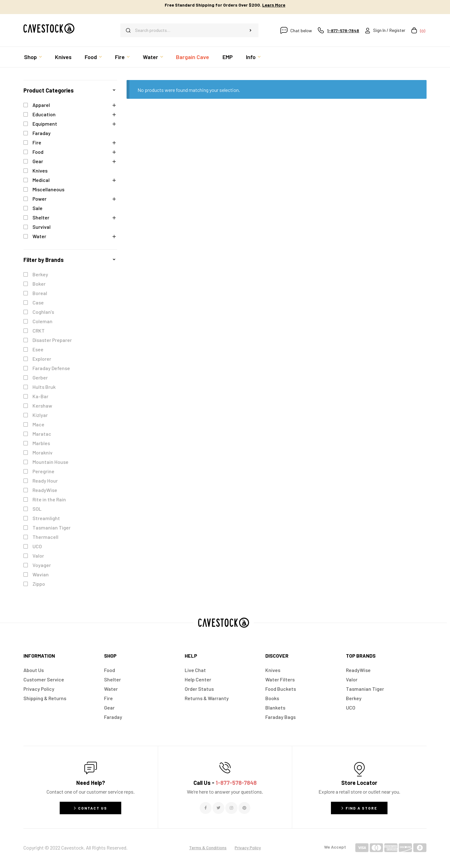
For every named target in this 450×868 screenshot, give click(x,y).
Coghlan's (43, 312)
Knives (40, 171)
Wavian (41, 574)
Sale (37, 208)
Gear (38, 161)
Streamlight (46, 518)
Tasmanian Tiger (52, 527)
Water (39, 236)
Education (44, 114)
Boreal (40, 293)
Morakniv (42, 452)
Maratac (42, 434)
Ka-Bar (40, 396)
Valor (38, 556)
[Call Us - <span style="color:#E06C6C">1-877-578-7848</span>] (225, 768)
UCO (37, 546)
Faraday (42, 133)
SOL (37, 509)
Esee (38, 349)
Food (38, 152)
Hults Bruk (44, 387)
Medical (41, 180)
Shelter (41, 217)
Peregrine (43, 471)
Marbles (41, 443)
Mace (38, 424)
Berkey (40, 274)
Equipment (45, 124)
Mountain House (50, 462)
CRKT (39, 331)
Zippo (39, 584)
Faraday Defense (51, 368)
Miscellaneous (48, 189)
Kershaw (42, 406)
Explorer (42, 359)
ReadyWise (45, 490)
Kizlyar (40, 415)
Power (40, 199)
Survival (42, 227)
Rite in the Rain (49, 499)
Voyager (42, 565)
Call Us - (225, 783)
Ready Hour (45, 481)
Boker (39, 284)
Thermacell (45, 537)
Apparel (41, 105)
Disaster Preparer (52, 340)
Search (250, 30)
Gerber (40, 377)
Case (38, 302)
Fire (37, 142)
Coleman (42, 321)
